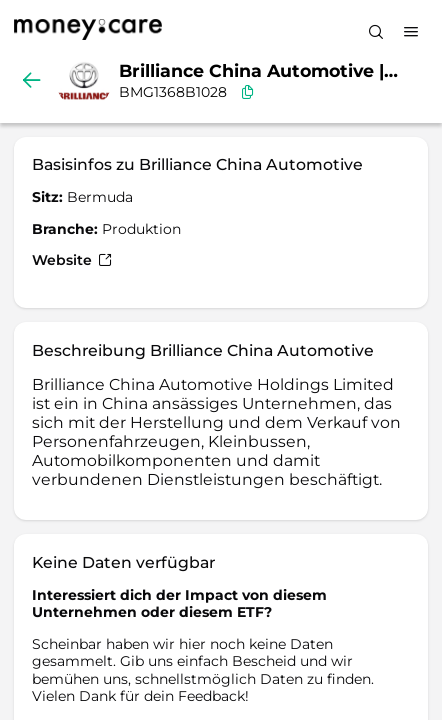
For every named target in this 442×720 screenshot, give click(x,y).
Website (72, 260)
